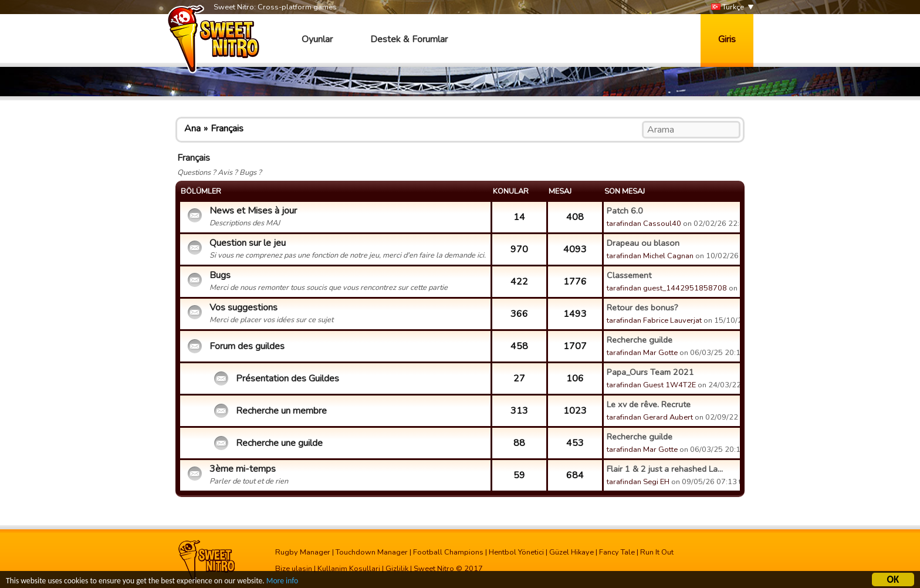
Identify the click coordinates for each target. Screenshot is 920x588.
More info (282, 582)
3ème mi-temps (243, 469)
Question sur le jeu (248, 243)
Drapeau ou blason (643, 243)
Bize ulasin (294, 569)
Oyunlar (317, 39)
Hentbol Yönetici (516, 552)
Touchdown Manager (372, 552)
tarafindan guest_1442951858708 (667, 288)
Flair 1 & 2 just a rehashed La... (665, 469)
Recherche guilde (640, 340)
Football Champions (448, 552)
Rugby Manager (303, 552)
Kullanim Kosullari (349, 569)
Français (227, 129)
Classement (629, 275)
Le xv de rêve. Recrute (649, 404)
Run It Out (657, 552)
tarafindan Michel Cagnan (650, 256)
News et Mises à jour (253, 211)
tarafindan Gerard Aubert (650, 417)
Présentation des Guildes (287, 379)
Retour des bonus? (642, 307)
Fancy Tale (617, 552)
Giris (727, 39)
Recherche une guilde (279, 443)
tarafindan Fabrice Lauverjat (654, 320)
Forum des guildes (247, 346)
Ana (192, 129)
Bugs (220, 275)
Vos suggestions (243, 307)
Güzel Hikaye (571, 552)
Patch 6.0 (625, 211)
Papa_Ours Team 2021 (650, 372)
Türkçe (728, 7)
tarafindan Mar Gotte (642, 353)
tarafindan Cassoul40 (644, 224)
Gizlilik (397, 569)
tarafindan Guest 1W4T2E (651, 385)
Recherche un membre (281, 411)
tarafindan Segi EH (638, 482)
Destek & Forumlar (409, 39)
